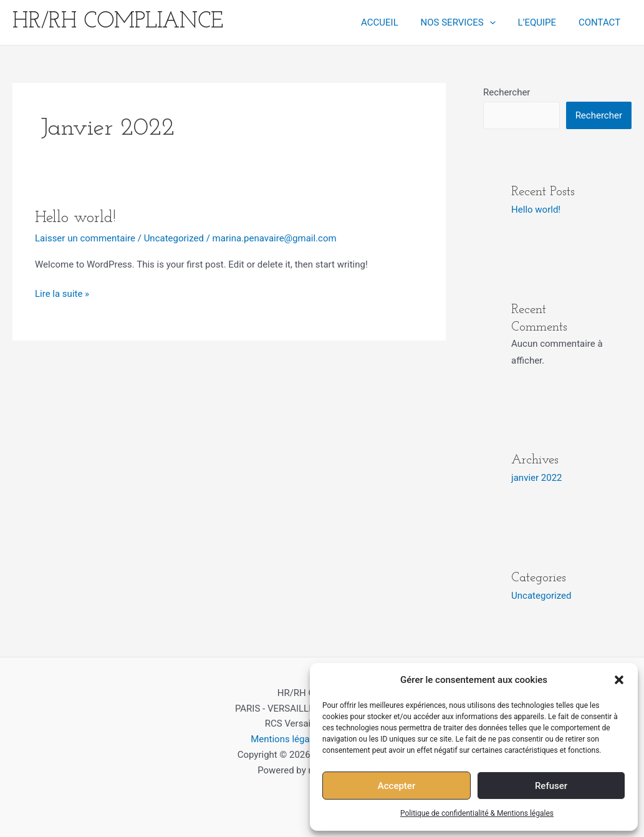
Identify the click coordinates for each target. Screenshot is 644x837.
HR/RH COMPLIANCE (118, 22)
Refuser (551, 786)
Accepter (396, 786)
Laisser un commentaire (85, 238)
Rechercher (507, 92)
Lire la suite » (62, 293)
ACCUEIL (392, 22)
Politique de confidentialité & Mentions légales (477, 813)
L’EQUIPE (542, 22)
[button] (619, 680)
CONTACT (601, 22)
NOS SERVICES (467, 22)
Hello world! (75, 218)
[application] (498, 22)
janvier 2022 (536, 478)
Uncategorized (174, 238)
